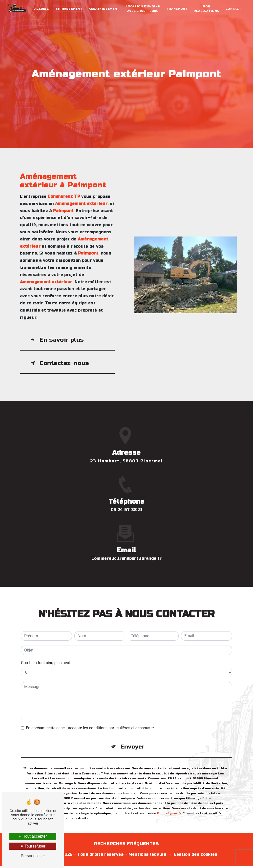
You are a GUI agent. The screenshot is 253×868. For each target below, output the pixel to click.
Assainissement (104, 9)
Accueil (42, 9)
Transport (177, 9)
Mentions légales (147, 856)
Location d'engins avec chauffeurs (143, 9)
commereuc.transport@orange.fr (126, 537)
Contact (233, 9)
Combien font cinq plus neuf (46, 642)
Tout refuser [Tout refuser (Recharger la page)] (33, 846)
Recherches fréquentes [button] (126, 846)
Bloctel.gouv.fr (169, 793)
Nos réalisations (206, 9)
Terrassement (69, 9)
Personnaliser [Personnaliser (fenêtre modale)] (33, 856)
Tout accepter (33, 836)
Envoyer (133, 726)
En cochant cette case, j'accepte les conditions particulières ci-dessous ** (90, 707)
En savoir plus (57, 340)
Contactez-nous (59, 364)
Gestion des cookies (196, 856)
